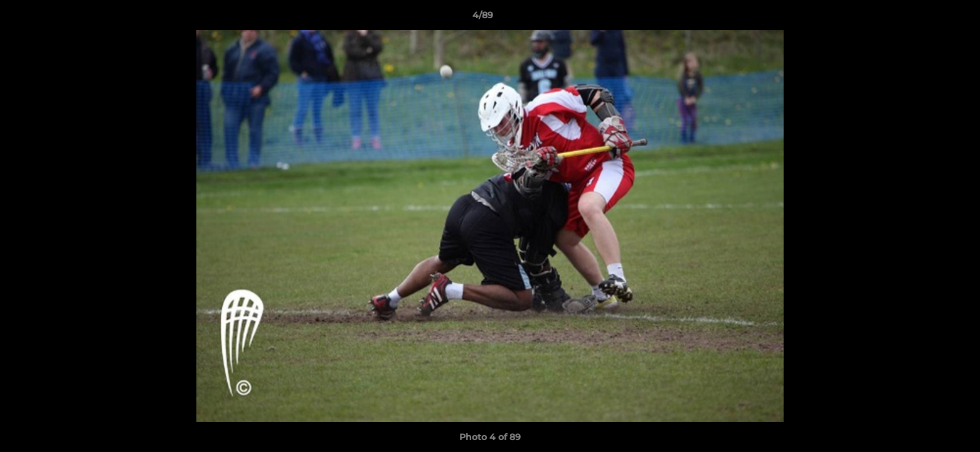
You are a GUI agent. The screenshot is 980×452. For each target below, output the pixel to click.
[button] (927, 18)
